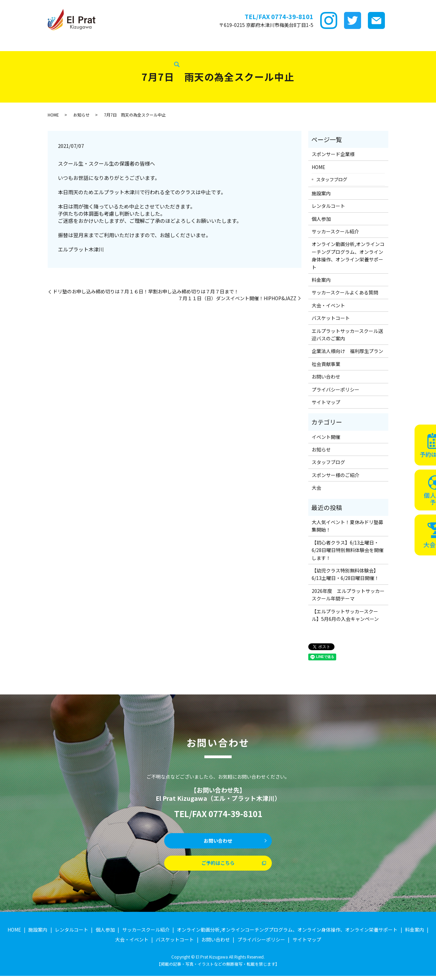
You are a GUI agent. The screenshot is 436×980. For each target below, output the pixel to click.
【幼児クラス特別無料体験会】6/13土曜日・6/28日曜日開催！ (345, 574)
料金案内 (268, 44)
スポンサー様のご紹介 (336, 475)
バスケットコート (400, 44)
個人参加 (321, 219)
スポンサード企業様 (47, 44)
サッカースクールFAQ (309, 44)
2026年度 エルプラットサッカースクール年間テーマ (348, 595)
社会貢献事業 (100, 55)
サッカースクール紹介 (198, 44)
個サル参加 (155, 44)
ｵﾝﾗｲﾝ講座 (240, 44)
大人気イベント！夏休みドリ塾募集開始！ (347, 526)
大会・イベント (357, 44)
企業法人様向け (20, 55)
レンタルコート (119, 44)
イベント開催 (326, 437)
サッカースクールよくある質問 (345, 292)
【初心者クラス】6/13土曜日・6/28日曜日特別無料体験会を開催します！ (348, 550)
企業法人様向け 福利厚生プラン (347, 351)
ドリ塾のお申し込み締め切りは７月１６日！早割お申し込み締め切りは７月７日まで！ (146, 292)
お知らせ (81, 115)
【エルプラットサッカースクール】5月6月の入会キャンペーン (345, 615)
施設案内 (85, 44)
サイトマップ (326, 402)
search (123, 55)
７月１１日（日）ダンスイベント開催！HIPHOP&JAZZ (237, 298)
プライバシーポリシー (336, 389)
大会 (316, 488)
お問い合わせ (326, 377)
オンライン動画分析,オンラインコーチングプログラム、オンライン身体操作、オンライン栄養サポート (348, 255)
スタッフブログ (62, 55)
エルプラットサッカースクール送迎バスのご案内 (347, 335)
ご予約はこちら (218, 866)
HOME (11, 44)
